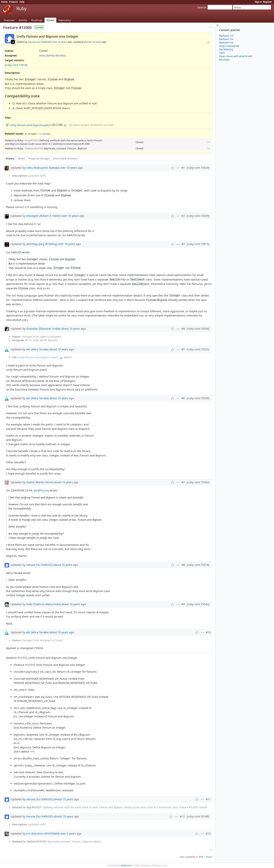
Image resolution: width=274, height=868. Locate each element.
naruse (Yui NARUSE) (40, 42)
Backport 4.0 (226, 42)
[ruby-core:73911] (198, 244)
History (10, 159)
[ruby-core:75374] (198, 565)
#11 (208, 799)
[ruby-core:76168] (198, 816)
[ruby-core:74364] (198, 329)
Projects (14, 2)
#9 (183, 604)
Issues (50, 20)
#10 (208, 632)
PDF (201, 857)
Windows (224, 60)
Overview (9, 20)
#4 (183, 329)
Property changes (39, 159)
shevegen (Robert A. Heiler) (44, 216)
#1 (183, 168)
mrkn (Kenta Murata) (52, 55)
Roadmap (37, 20)
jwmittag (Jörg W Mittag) (42, 244)
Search (202, 7)
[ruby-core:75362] (198, 482)
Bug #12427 (32, 140)
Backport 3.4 (226, 39)
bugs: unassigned (229, 46)
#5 (183, 349)
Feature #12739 (34, 148)
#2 (183, 216)
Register (268, 2)
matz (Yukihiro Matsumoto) (43, 604)
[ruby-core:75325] (198, 349)
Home (4, 2)
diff (43, 176)
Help (22, 2)
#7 (183, 482)
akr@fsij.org (41, 490)
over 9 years (68, 833)
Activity (23, 20)
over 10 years (59, 42)
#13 (208, 833)
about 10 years (71, 329)
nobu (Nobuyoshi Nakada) (43, 168)
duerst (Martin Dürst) (40, 482)
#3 (183, 244)
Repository (65, 20)
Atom (209, 857)
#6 (183, 398)
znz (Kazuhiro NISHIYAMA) (43, 833)
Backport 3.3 (226, 36)
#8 (183, 565)
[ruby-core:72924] (198, 168)
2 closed (45, 134)
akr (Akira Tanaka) (37, 349)
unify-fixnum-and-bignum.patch (38, 357)
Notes (21, 159)
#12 (182, 816)
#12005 (22, 658)
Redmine (126, 865)
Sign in (258, 2)
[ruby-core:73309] (198, 216)
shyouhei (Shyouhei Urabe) (43, 329)
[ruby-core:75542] (198, 604)
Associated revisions (65, 159)
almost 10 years (93, 42)
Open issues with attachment (236, 56)
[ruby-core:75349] (198, 398)
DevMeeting (226, 49)
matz (222, 53)
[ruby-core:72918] (16, 65)
